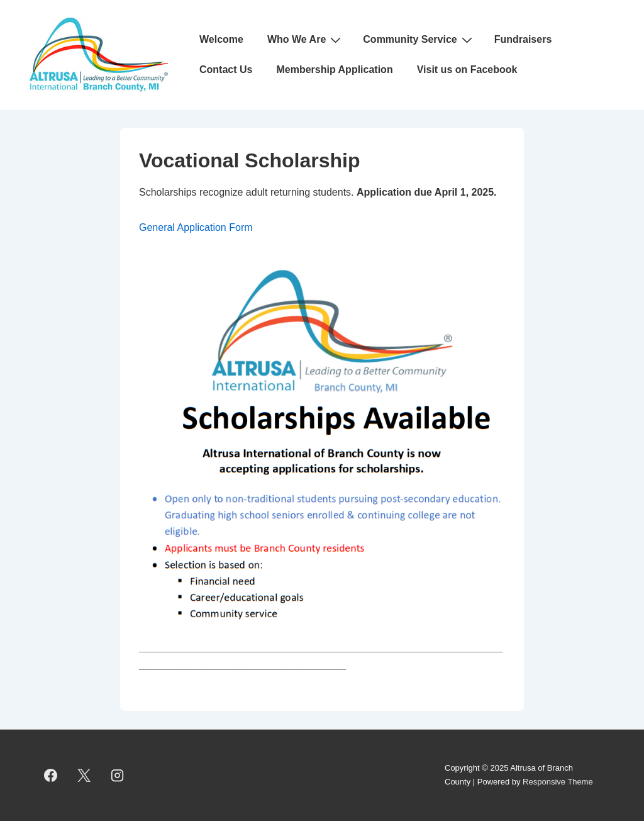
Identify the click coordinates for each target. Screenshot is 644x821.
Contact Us (226, 70)
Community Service (419, 40)
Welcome (221, 39)
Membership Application (334, 70)
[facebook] (51, 775)
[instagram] (118, 775)
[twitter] (84, 775)
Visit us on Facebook (467, 70)
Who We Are (306, 40)
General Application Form (196, 227)
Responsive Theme (558, 782)
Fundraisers (523, 39)
